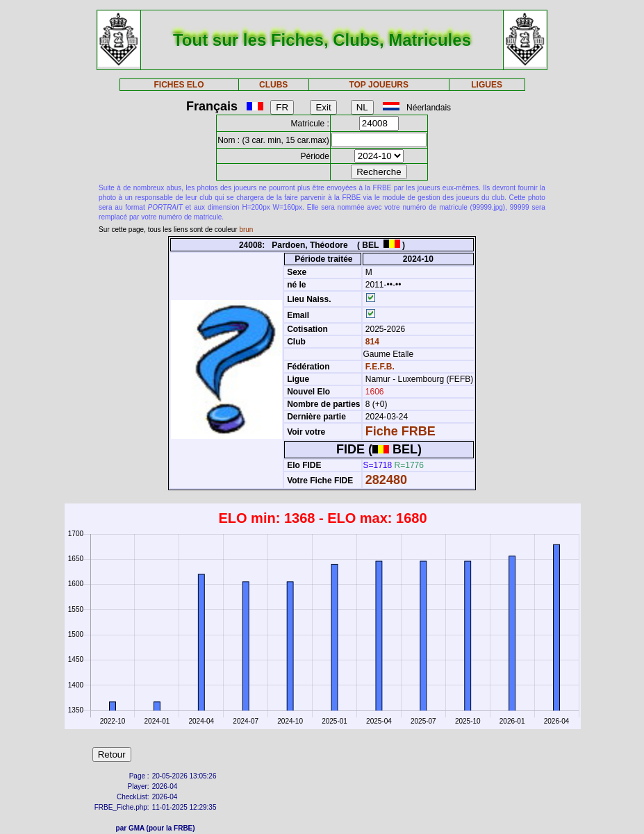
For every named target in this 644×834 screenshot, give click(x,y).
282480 (386, 480)
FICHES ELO (179, 85)
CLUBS (273, 85)
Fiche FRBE (401, 431)
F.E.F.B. (380, 367)
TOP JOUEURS (379, 85)
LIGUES (487, 85)
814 (371, 342)
